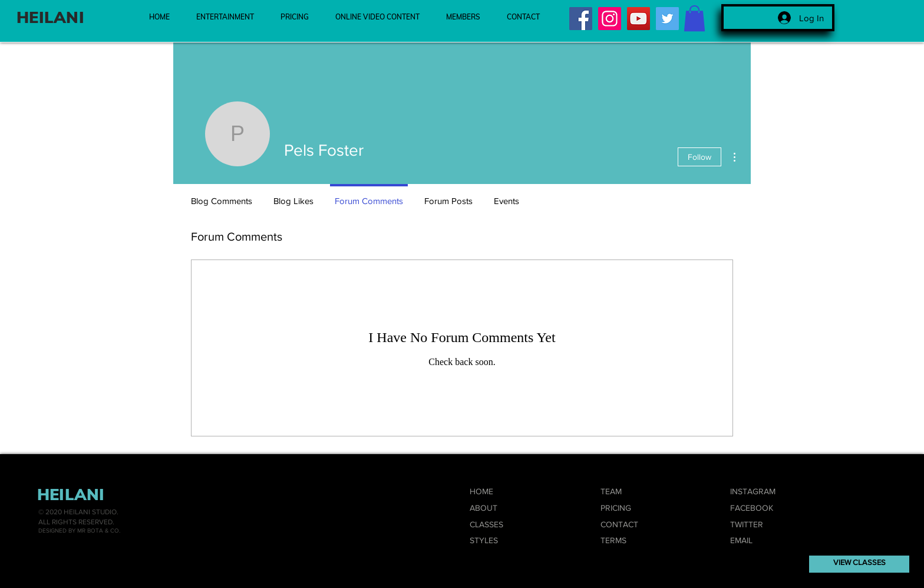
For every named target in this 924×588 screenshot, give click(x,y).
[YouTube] (638, 19)
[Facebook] (581, 19)
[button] (694, 18)
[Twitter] (667, 19)
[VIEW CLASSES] (859, 564)
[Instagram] (610, 19)
